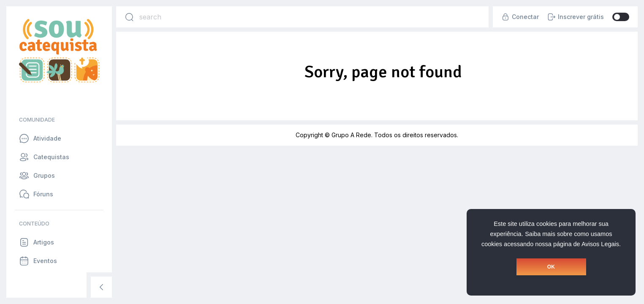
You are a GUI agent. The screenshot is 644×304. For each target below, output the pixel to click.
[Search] (129, 17)
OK (551, 267)
